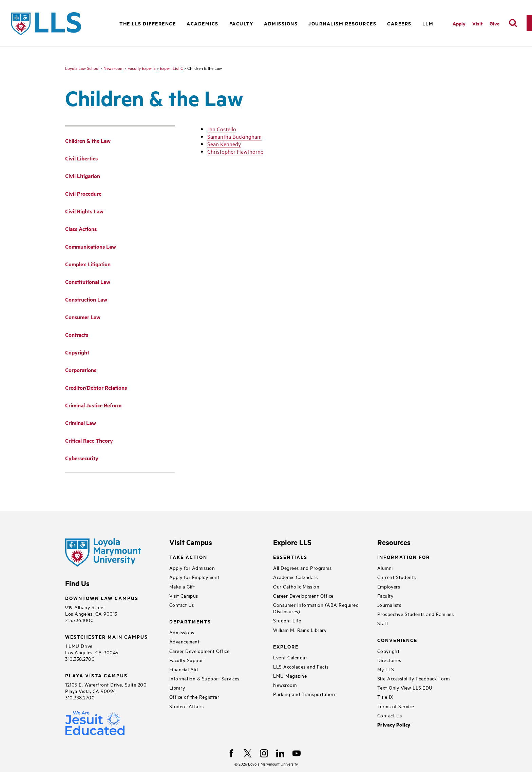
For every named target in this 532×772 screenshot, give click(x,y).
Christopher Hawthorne (235, 151)
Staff (383, 623)
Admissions (182, 632)
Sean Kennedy (224, 144)
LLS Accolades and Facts (301, 666)
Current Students (397, 577)
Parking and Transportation (304, 694)
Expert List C (172, 68)
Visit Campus (184, 595)
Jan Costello (222, 129)
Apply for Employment (194, 577)
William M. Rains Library (300, 630)
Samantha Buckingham (234, 136)
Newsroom (113, 68)
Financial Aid (184, 669)
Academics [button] (203, 23)
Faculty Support (187, 660)
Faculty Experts (142, 68)
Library (177, 687)
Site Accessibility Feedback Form (414, 678)
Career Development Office (199, 651)
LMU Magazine (290, 675)
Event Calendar (290, 657)
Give (495, 23)
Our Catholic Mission (296, 586)
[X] (248, 753)
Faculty (385, 595)
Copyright (388, 651)
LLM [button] (428, 23)
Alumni (385, 568)
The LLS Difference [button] (148, 23)
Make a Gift (182, 586)
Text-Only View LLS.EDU (405, 687)
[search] (513, 23)
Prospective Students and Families (416, 614)
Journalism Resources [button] (342, 23)
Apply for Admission (192, 568)
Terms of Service (396, 706)
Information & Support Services (204, 678)
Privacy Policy (394, 725)
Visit (478, 23)
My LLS (386, 669)
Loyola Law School (82, 68)
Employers (389, 586)
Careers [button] (399, 23)
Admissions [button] (281, 23)
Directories (389, 660)
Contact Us (182, 605)
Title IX (385, 697)
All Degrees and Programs (302, 568)
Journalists (389, 605)
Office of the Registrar (194, 697)
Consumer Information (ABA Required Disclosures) (316, 608)
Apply (459, 23)
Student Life (287, 620)
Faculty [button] (241, 23)
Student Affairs (187, 706)
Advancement (185, 641)
